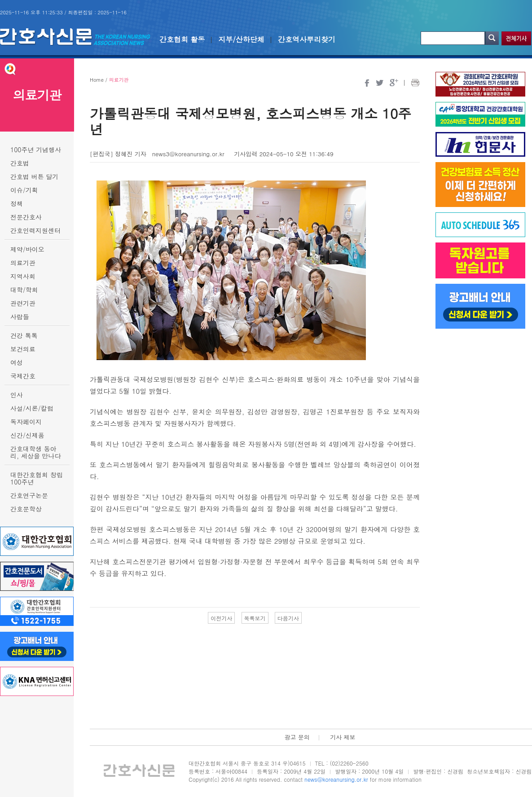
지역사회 (23, 276)
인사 (17, 395)
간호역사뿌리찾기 (307, 39)
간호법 (20, 163)
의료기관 (23, 263)
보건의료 (23, 349)
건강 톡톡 (24, 335)
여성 (17, 362)
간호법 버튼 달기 (34, 176)
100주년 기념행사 (36, 150)
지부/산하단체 (241, 39)
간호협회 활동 (182, 39)
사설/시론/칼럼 (32, 408)
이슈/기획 (24, 190)
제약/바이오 (27, 249)
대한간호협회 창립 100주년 (37, 478)
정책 (17, 203)
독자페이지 (26, 422)
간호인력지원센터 (35, 230)
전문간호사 (26, 217)
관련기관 (23, 303)
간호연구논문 (29, 495)
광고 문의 (297, 737)
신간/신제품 (27, 435)
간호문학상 (26, 509)
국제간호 (23, 376)
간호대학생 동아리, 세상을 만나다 (36, 452)
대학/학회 (24, 290)
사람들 (20, 317)
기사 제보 (343, 737)
